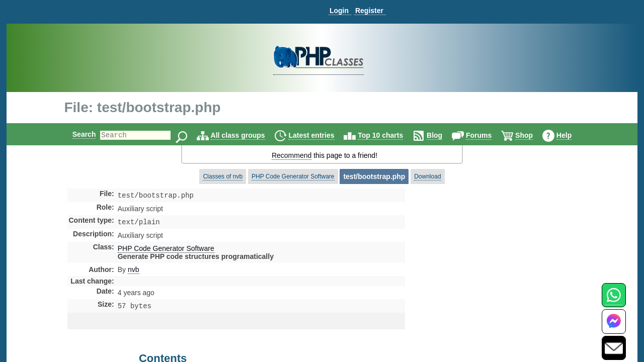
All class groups (247, 135)
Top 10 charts (389, 135)
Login (339, 11)
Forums (487, 135)
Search (76, 134)
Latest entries (320, 135)
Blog (443, 135)
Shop (533, 135)
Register (369, 11)
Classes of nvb (223, 176)
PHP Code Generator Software (293, 176)
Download (427, 176)
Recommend (292, 155)
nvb (134, 271)
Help (573, 135)
